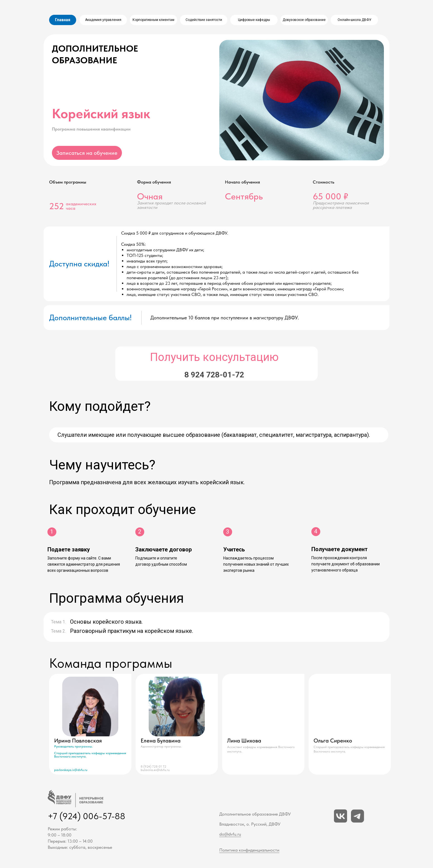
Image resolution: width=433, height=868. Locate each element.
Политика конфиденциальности (249, 850)
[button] (87, 153)
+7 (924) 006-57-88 (86, 816)
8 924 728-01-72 (214, 375)
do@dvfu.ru (230, 834)
